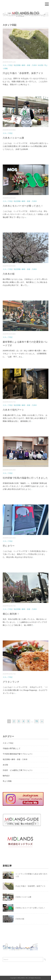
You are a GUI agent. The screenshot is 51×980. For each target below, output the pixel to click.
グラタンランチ (11, 682)
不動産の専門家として (12, 748)
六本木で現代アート (13, 410)
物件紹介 (6, 776)
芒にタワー (9, 546)
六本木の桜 (9, 274)
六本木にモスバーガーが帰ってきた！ (23, 206)
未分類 (41, 65)
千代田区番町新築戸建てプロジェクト (18, 754)
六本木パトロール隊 (13, 138)
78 (37, 721)
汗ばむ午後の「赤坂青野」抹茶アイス (23, 73)
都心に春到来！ (11, 614)
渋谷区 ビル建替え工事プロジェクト (18, 770)
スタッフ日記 (8, 65)
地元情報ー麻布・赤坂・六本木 (25, 65)
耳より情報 (7, 781)
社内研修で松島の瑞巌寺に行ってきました (25, 478)
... (30, 85)
